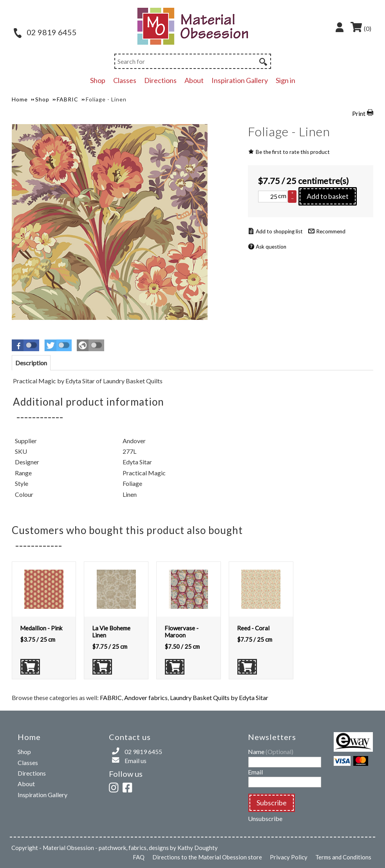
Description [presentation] (31, 363)
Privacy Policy (289, 857)
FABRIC (111, 697)
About (194, 80)
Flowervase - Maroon (182, 632)
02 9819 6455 (45, 32)
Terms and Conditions (343, 857)
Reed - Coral (253, 628)
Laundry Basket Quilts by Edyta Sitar (219, 697)
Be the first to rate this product (293, 152)
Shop (98, 80)
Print (359, 113)
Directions (160, 80)
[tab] (31, 363)
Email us (136, 761)
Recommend (331, 231)
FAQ (139, 857)
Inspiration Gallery (240, 80)
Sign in (286, 80)
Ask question (271, 247)
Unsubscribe (265, 818)
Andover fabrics (146, 697)
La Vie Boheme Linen (111, 632)
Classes (125, 80)
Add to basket (328, 196)
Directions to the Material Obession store (207, 857)
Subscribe (272, 803)
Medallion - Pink (41, 628)
